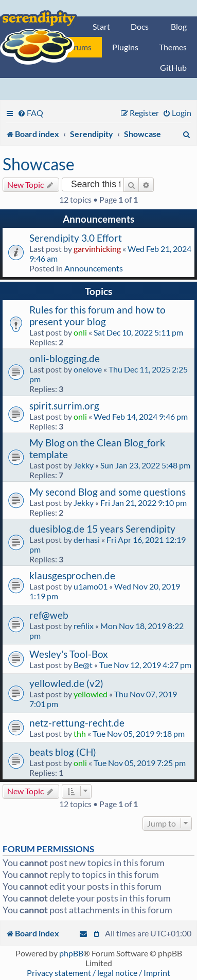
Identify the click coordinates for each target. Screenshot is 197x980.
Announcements (94, 268)
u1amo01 (91, 586)
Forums (78, 47)
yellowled (91, 694)
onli (80, 332)
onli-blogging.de (65, 358)
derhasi (87, 540)
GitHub (173, 67)
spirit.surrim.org (64, 406)
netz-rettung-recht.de (77, 723)
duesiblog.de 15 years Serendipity (102, 529)
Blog (179, 26)
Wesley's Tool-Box (69, 654)
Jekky (84, 465)
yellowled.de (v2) (66, 683)
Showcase (39, 164)
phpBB (71, 953)
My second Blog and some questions (108, 492)
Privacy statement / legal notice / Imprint (98, 973)
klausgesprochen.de (72, 575)
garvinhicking (97, 249)
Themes (173, 47)
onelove (88, 369)
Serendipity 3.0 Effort (76, 238)
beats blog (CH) (63, 752)
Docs (140, 26)
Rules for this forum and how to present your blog (97, 316)
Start (101, 26)
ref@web (49, 615)
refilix (84, 626)
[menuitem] (30, 113)
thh (80, 733)
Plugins (125, 47)
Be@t (83, 665)
